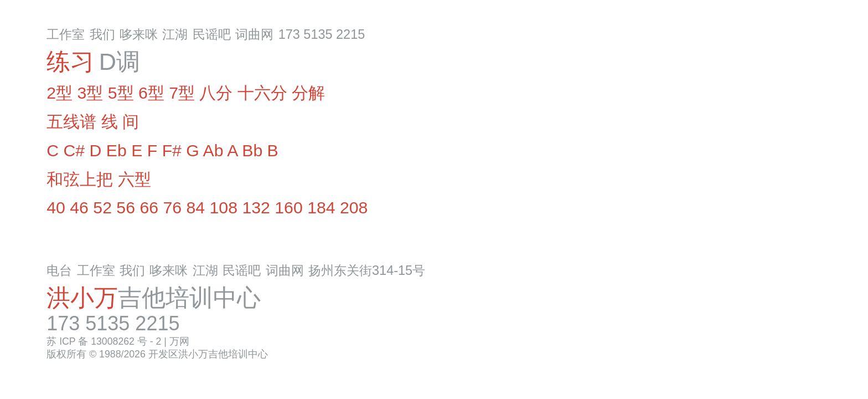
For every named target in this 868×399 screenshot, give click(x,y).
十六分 (262, 93)
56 (126, 208)
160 (288, 208)
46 (79, 208)
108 (224, 208)
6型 (151, 93)
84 (196, 208)
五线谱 (71, 122)
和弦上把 (80, 179)
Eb (117, 150)
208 (354, 208)
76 (172, 208)
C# (74, 150)
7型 (182, 93)
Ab (213, 150)
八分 (216, 93)
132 (256, 208)
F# (172, 150)
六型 (135, 179)
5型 (121, 93)
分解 (308, 93)
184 (321, 208)
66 (149, 208)
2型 (60, 93)
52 (102, 208)
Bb (252, 150)
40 (56, 208)
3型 (90, 93)
